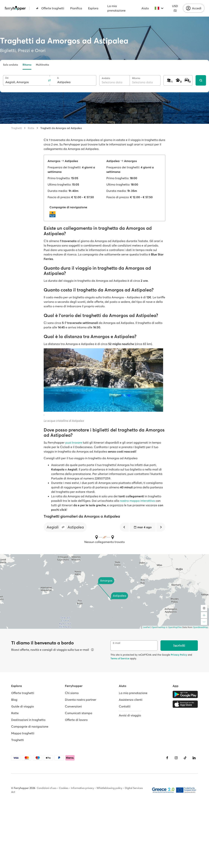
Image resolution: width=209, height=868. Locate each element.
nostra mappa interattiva (137, 501)
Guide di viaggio (22, 706)
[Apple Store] (185, 704)
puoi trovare (74, 442)
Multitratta (42, 65)
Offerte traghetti (50, 8)
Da (7, 78)
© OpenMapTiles (174, 627)
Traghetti (17, 128)
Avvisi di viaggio (130, 715)
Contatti (125, 706)
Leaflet (146, 627)
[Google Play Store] (185, 694)
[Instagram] (176, 758)
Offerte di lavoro (76, 720)
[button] (63, 527)
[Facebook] (167, 758)
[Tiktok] (185, 758)
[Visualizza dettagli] (92, 650)
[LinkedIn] (194, 758)
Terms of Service (120, 658)
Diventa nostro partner (81, 700)
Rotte (31, 128)
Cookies (64, 788)
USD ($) (175, 8)
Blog (14, 700)
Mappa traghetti (23, 733)
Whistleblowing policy (109, 788)
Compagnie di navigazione (30, 726)
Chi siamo (72, 693)
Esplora (93, 8)
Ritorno (27, 65)
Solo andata (11, 65)
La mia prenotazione (116, 8)
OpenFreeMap (158, 627)
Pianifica (76, 8)
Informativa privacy (82, 788)
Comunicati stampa (79, 713)
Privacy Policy (179, 655)
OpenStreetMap (200, 627)
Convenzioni (73, 706)
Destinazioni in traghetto (28, 720)
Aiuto (145, 8)
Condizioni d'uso (47, 788)
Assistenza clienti (131, 700)
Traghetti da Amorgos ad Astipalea (61, 128)
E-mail (117, 643)
